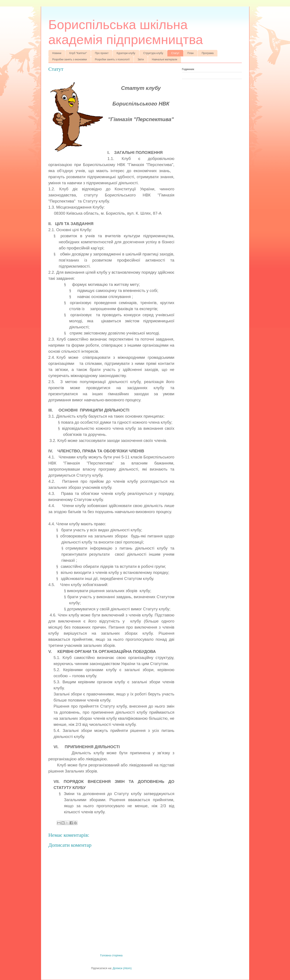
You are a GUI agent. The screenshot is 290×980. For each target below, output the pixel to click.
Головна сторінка (111, 955)
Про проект (102, 53)
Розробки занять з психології (112, 59)
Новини (57, 53)
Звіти (141, 59)
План (191, 53)
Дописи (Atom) (122, 968)
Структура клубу (153, 53)
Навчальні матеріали (164, 59)
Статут (175, 53)
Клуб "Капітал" (78, 53)
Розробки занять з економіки (70, 59)
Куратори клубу (126, 53)
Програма (208, 53)
